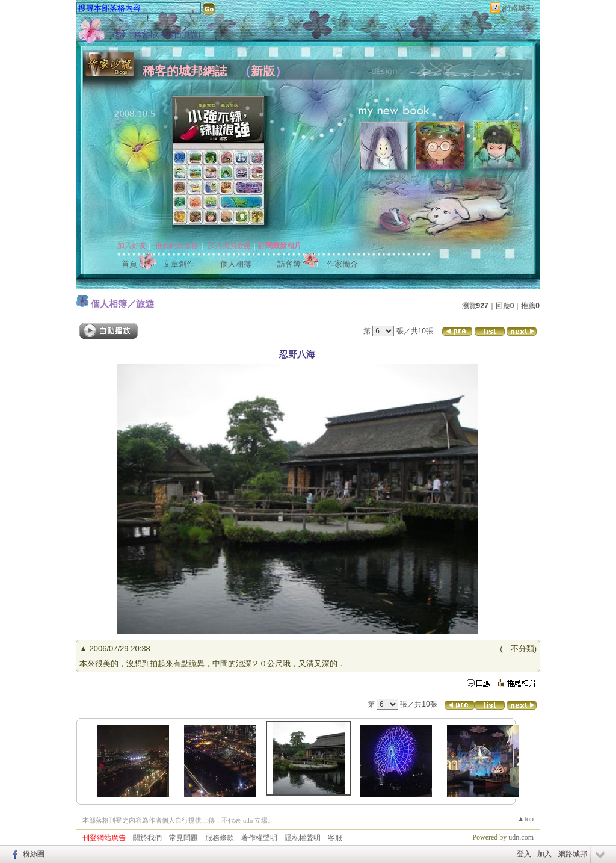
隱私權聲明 (303, 838)
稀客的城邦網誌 (185, 71)
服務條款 (220, 838)
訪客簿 (289, 264)
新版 (263, 71)
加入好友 (132, 246)
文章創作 (179, 264)
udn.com (521, 837)
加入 (544, 854)
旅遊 (145, 304)
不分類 (522, 648)
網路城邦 (518, 8)
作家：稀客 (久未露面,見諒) (156, 35)
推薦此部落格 (177, 246)
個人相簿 (236, 264)
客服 (335, 838)
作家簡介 (342, 264)
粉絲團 (34, 854)
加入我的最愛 (229, 246)
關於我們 (147, 838)
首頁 (129, 264)
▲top (525, 819)
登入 (524, 854)
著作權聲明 (259, 838)
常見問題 (183, 838)
